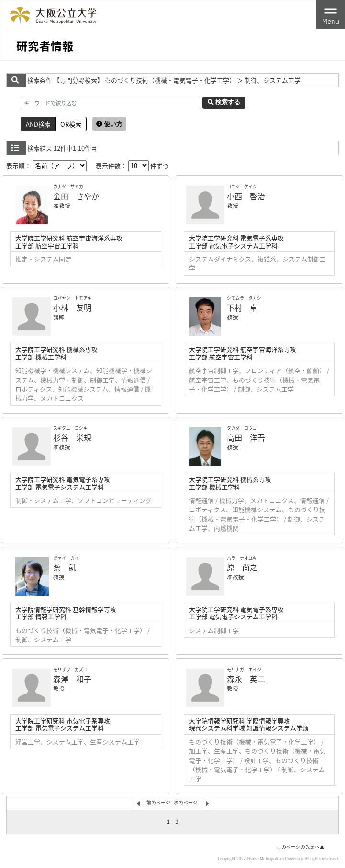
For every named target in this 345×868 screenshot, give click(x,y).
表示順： (46, 166)
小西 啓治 (246, 196)
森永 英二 (246, 679)
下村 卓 (242, 307)
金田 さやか (76, 196)
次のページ (186, 802)
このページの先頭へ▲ (300, 847)
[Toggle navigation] (331, 14)
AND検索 (38, 124)
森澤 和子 (72, 679)
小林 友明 (72, 307)
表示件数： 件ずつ (132, 166)
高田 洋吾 (246, 437)
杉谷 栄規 (72, 437)
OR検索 (71, 124)
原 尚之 (242, 567)
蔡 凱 (65, 567)
